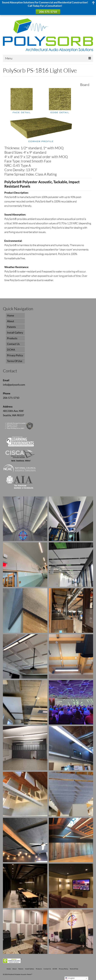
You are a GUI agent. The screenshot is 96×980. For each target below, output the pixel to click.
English (70, 978)
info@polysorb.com (14, 385)
